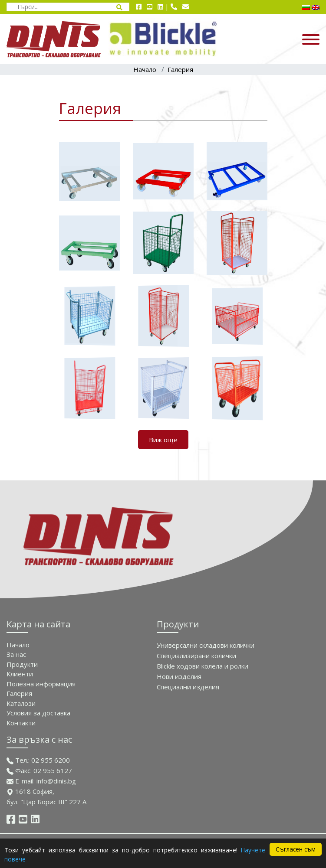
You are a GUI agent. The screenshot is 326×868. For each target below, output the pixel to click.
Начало (145, 69)
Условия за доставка (38, 713)
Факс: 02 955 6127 (39, 770)
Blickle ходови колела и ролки (203, 666)
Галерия (180, 69)
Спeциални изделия (188, 687)
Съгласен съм (296, 849)
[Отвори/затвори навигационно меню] (272, 39)
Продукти (22, 664)
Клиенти (20, 674)
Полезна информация (41, 684)
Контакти (21, 723)
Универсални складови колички (206, 645)
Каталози (21, 703)
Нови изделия (179, 676)
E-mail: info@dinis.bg (41, 781)
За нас (16, 654)
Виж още (163, 440)
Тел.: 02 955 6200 (38, 760)
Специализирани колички (196, 656)
